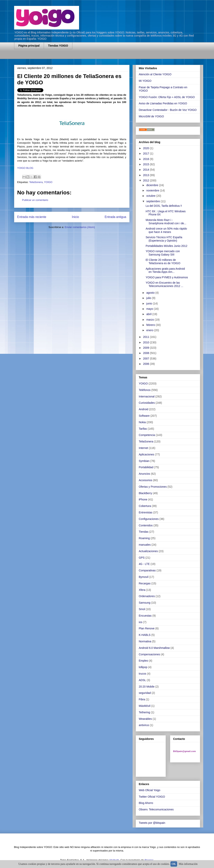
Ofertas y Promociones (153, 487)
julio (149, 298)
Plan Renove (147, 628)
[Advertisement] (60, 57)
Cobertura (145, 506)
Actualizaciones (148, 551)
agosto (151, 293)
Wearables (145, 719)
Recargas (145, 583)
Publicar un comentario (35, 200)
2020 (146, 148)
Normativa (145, 641)
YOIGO (48, 182)
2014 (146, 170)
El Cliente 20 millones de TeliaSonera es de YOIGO (163, 262)
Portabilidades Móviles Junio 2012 (166, 246)
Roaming (144, 538)
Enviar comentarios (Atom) (80, 227)
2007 (146, 359)
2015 (146, 164)
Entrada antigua (115, 217)
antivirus (144, 725)
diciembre (153, 185)
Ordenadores (147, 596)
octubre (151, 196)
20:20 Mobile (147, 687)
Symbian (144, 461)
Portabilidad (146, 467)
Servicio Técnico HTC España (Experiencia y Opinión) (164, 239)
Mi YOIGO (145, 81)
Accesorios (146, 480)
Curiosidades (147, 403)
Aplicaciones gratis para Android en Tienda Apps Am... (165, 270)
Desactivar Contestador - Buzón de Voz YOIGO (168, 110)
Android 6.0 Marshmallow (154, 648)
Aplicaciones (147, 454)
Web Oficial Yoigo (150, 790)
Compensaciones (149, 654)
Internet (143, 448)
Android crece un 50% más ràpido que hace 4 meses (166, 230)
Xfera (142, 590)
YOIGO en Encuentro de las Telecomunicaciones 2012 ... (164, 284)
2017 (146, 154)
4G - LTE (144, 564)
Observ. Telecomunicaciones (156, 809)
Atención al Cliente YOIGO (155, 74)
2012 (146, 180)
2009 (146, 348)
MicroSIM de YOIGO (151, 116)
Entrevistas (146, 512)
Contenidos (146, 525)
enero (150, 330)
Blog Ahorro (146, 803)
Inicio (75, 217)
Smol (142, 609)
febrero (151, 325)
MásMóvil (145, 706)
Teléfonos (145, 390)
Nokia (142, 422)
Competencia (147, 435)
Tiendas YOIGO (58, 46)
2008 (146, 353)
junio (150, 303)
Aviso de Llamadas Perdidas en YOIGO (163, 103)
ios (141, 622)
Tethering (145, 712)
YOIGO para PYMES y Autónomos (167, 277)
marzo (151, 320)
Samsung (145, 603)
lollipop (143, 667)
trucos (143, 674)
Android (144, 409)
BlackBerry (146, 493)
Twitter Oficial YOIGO (152, 797)
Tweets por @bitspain (152, 823)
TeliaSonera (36, 182)
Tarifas (143, 429)
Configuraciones (149, 519)
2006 (146, 364)
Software (144, 416)
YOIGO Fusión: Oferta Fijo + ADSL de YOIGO (167, 97)
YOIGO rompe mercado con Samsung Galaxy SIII (163, 253)
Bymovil (144, 577)
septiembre (153, 201)
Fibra (142, 699)
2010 (146, 342)
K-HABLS (145, 635)
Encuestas (145, 616)
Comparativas (147, 570)
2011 (146, 337)
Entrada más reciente (32, 217)
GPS (142, 558)
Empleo (143, 661)
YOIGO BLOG (25, 168)
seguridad (145, 693)
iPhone (143, 499)
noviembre (153, 190)
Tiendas (144, 532)
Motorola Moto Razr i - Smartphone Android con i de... (166, 222)
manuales (145, 545)
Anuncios (145, 474)
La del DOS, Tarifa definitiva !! (164, 206)
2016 (146, 159)
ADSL (143, 680)
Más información (188, 864)
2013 (146, 175)
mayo (150, 309)
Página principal (29, 46)
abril (149, 314)
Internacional (147, 396)
